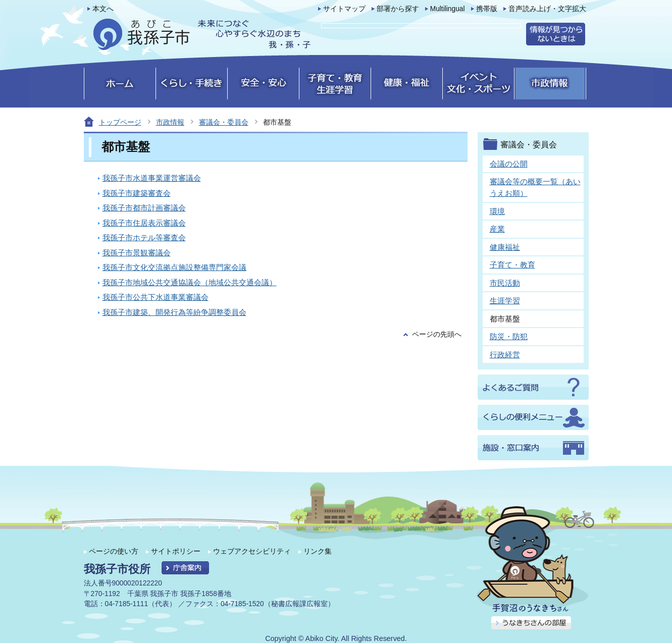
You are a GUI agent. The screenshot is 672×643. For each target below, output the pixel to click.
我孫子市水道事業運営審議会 (152, 178)
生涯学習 (505, 301)
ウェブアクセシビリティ (252, 551)
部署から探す (398, 9)
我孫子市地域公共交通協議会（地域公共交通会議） (190, 282)
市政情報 (170, 122)
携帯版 (487, 9)
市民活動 (505, 283)
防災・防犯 (509, 336)
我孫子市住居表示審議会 (144, 223)
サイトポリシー (176, 551)
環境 (497, 211)
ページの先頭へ (437, 334)
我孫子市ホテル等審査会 (144, 237)
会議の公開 (509, 164)
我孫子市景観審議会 (137, 253)
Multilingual (448, 9)
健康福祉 (505, 247)
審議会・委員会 (224, 122)
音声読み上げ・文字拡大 (547, 9)
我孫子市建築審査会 (137, 193)
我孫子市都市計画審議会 (144, 208)
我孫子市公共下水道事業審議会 (156, 297)
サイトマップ (344, 9)
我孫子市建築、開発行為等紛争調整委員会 (174, 312)
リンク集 (318, 551)
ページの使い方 (114, 551)
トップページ (120, 122)
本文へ (103, 9)
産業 (497, 229)
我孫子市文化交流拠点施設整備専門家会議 (174, 267)
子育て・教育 (512, 265)
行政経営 (505, 355)
